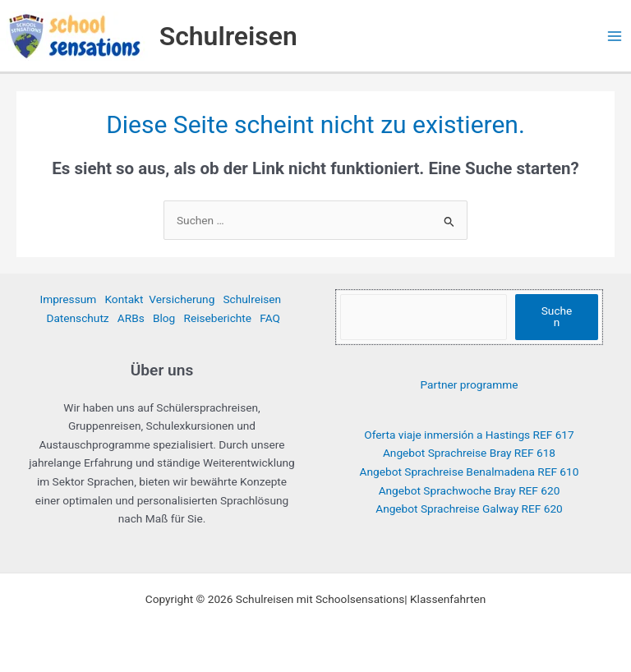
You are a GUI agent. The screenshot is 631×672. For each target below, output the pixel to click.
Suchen (557, 316)
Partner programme (470, 384)
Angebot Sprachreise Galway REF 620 (469, 509)
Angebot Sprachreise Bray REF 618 (469, 453)
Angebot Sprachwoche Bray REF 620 (470, 490)
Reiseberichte (217, 318)
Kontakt (124, 299)
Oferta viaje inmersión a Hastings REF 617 (469, 435)
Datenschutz (77, 318)
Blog (164, 318)
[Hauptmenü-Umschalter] (615, 36)
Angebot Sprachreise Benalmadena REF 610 (470, 472)
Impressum (68, 299)
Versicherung (182, 299)
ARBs (131, 318)
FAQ (270, 318)
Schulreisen (228, 36)
